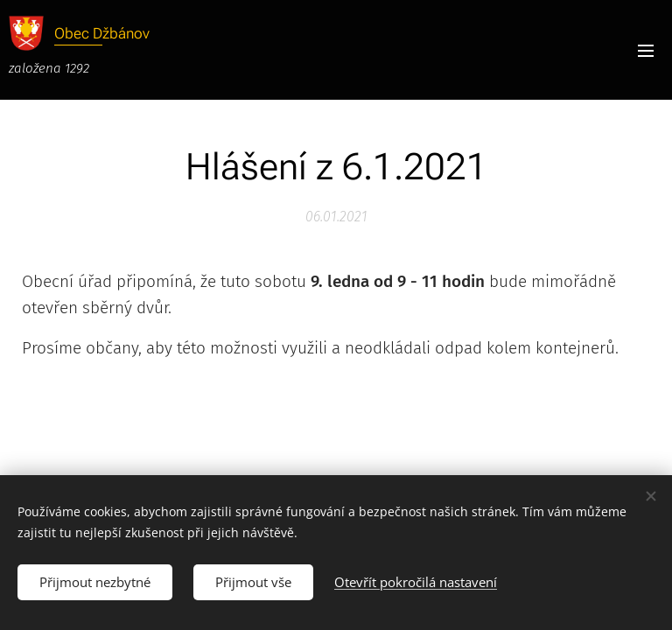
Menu (646, 51)
